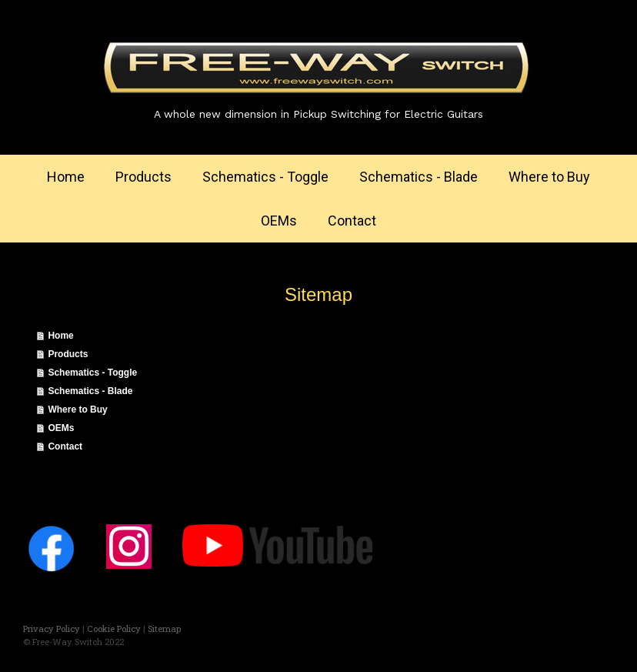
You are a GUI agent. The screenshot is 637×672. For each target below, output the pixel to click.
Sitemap (164, 629)
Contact (352, 221)
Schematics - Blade (419, 177)
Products (143, 177)
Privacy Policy (52, 629)
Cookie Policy (114, 629)
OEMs (279, 221)
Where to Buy (549, 177)
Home (66, 177)
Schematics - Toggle (265, 177)
